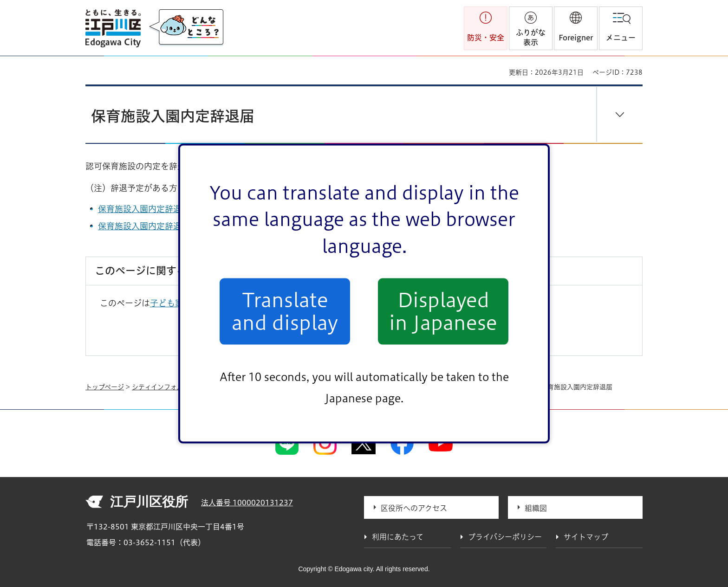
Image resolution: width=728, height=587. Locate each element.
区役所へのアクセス (414, 508)
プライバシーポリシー (505, 537)
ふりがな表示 (531, 37)
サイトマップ (586, 537)
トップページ (105, 387)
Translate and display (285, 311)
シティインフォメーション (170, 387)
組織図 (536, 508)
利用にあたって (398, 537)
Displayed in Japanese (443, 311)
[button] (576, 28)
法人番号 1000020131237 (247, 503)
